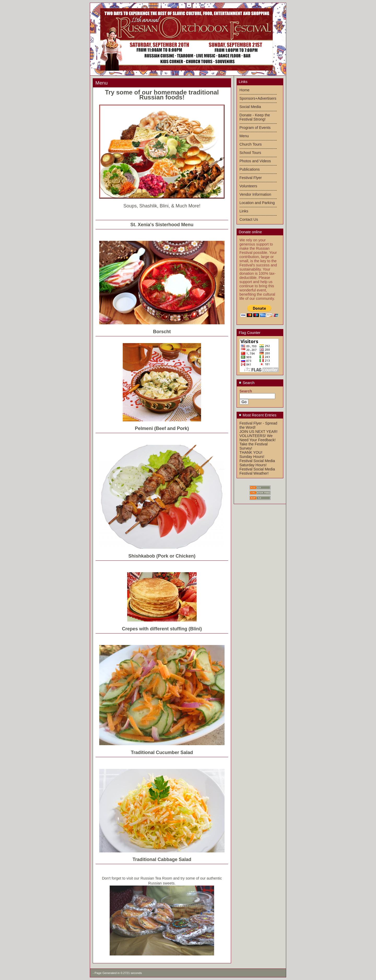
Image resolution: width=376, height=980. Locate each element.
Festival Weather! (254, 473)
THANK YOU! (251, 452)
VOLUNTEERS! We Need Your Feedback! (257, 438)
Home (244, 90)
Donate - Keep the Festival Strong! (255, 117)
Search (247, 383)
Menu (244, 136)
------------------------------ (258, 94)
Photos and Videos (255, 161)
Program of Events (255, 128)
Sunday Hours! (252, 457)
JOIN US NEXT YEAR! (258, 432)
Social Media (250, 107)
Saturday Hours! (253, 465)
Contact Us (249, 219)
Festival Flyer (251, 178)
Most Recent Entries (258, 415)
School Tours (250, 153)
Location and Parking (257, 203)
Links (244, 211)
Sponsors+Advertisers (258, 98)
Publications (250, 169)
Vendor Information (255, 194)
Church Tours (251, 144)
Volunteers (248, 186)
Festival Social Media (257, 461)
